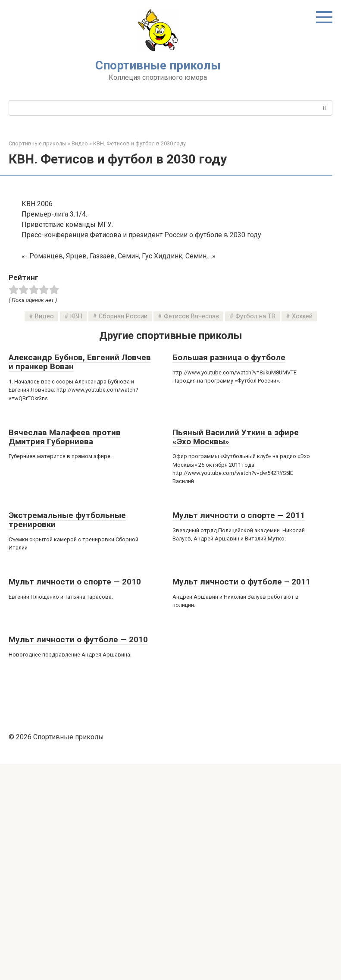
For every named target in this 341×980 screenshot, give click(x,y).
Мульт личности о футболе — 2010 (78, 856)
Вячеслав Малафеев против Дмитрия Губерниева (65, 653)
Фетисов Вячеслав (191, 532)
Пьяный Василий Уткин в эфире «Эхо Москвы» (236, 653)
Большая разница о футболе (229, 573)
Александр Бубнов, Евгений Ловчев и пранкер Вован (80, 578)
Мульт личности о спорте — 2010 (75, 798)
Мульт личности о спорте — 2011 (239, 731)
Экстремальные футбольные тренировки (67, 736)
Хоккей (302, 532)
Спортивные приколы (158, 65)
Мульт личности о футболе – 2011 (241, 798)
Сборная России (123, 532)
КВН (76, 532)
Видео (44, 532)
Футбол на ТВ (255, 532)
